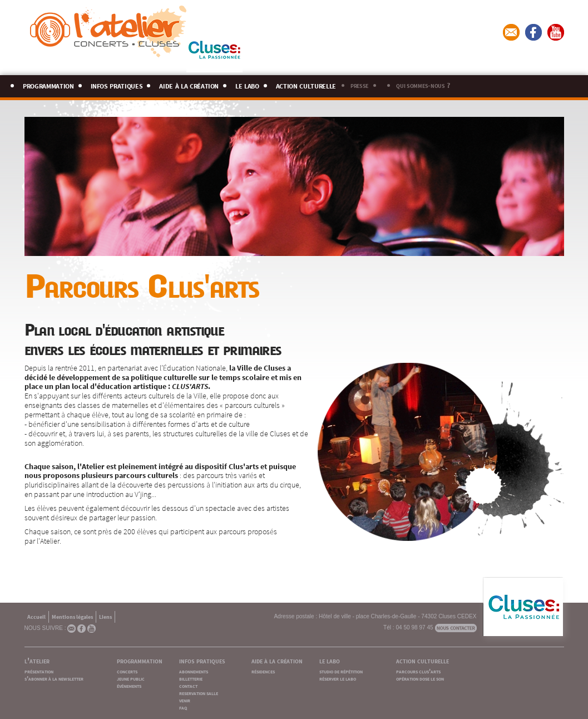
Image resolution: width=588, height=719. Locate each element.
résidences (263, 671)
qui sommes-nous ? (423, 85)
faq (183, 707)
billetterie (191, 678)
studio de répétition (341, 671)
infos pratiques (117, 84)
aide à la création (189, 84)
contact (188, 685)
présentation (39, 671)
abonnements (194, 671)
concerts (127, 671)
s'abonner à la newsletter (54, 678)
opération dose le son (420, 678)
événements (129, 685)
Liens (105, 616)
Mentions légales (72, 616)
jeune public (131, 678)
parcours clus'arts (418, 671)
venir (185, 700)
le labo (247, 84)
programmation (48, 84)
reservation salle (199, 693)
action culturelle (306, 84)
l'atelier (37, 660)
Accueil (36, 616)
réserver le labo (338, 678)
